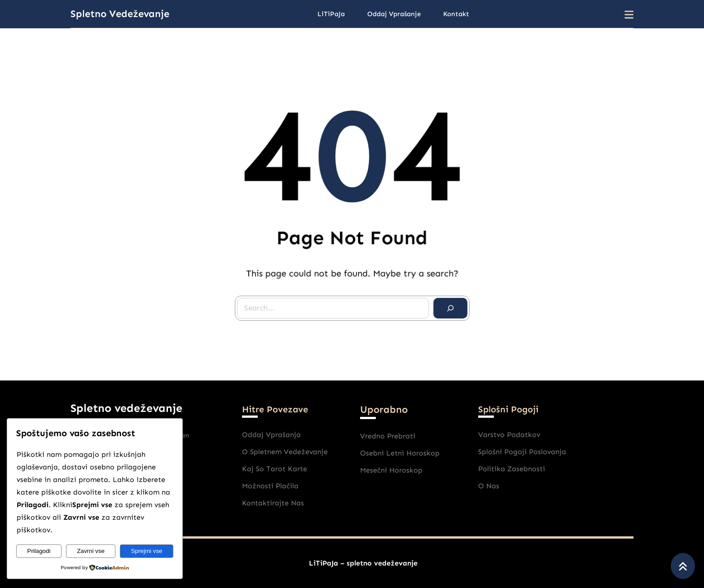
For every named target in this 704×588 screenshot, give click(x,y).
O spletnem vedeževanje (285, 452)
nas (493, 486)
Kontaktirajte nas (273, 503)
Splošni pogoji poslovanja (522, 452)
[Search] (448, 305)
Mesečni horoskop (391, 470)
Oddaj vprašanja (271, 435)
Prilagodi (39, 551)
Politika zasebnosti (512, 469)
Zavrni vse (90, 551)
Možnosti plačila (270, 486)
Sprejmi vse (147, 551)
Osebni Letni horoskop (400, 453)
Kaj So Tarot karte (275, 469)
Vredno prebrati (388, 436)
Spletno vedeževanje (120, 14)
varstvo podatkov (509, 435)
